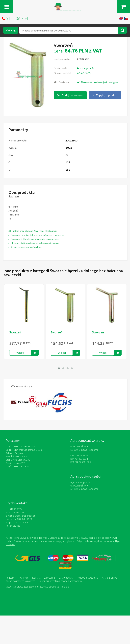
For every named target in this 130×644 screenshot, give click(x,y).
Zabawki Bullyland (15, 453)
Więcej (20, 353)
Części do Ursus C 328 (17, 466)
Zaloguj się (50, 578)
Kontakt (36, 578)
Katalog (11, 30)
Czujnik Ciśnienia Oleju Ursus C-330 (24, 450)
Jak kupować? (66, 578)
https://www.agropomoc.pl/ (65, 5)
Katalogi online (110, 578)
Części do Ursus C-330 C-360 (21, 447)
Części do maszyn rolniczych (20, 581)
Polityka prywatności (88, 578)
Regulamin (11, 578)
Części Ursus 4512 (15, 463)
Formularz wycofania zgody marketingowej (61, 581)
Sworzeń (15, 332)
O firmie (24, 578)
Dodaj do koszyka (70, 95)
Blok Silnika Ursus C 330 (18, 460)
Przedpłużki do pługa (17, 456)
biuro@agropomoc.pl (24, 516)
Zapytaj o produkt (105, 95)
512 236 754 (17, 18)
